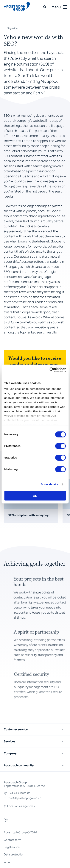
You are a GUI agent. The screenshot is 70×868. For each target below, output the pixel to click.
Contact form (13, 840)
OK (35, 496)
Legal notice (12, 847)
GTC (7, 862)
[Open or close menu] (65, 7)
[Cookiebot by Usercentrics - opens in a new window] (50, 370)
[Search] (45, 7)
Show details (50, 484)
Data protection (14, 854)
